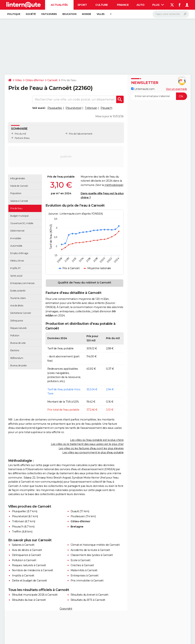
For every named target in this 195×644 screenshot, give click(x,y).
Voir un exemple (176, 89)
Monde (87, 14)
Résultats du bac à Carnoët (29, 600)
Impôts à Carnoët (23, 576)
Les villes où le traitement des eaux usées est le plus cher (87, 444)
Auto (141, 5)
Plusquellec (55, 108)
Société (31, 14)
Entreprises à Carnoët (85, 576)
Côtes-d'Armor (35, 80)
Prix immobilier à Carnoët (87, 581)
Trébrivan (91, 108)
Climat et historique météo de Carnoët (95, 545)
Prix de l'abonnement (81, 134)
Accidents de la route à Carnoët (90, 550)
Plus (158, 5)
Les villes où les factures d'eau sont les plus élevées (91, 448)
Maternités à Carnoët (84, 570)
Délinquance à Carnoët (26, 555)
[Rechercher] (171, 14)
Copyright (66, 609)
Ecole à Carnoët (81, 560)
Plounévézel (73, 108)
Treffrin (17, 532)
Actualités (59, 5)
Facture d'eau (22, 138)
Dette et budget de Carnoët (29, 581)
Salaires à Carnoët (23, 545)
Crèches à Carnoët (82, 565)
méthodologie (114, 185)
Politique (14, 14)
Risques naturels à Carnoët (29, 565)
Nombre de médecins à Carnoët (32, 570)
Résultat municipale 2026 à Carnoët (35, 595)
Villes (101, 14)
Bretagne (77, 527)
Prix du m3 (20, 134)
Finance (123, 5)
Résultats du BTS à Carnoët (88, 600)
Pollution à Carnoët (24, 560)
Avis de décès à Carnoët (27, 550)
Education (69, 14)
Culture (102, 5)
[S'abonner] (159, 96)
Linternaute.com (143, 89)
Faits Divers (49, 14)
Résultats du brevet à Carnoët (89, 595)
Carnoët (52, 80)
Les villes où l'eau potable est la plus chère (97, 440)
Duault (75, 511)
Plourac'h (106, 108)
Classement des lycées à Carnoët (92, 555)
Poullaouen (78, 516)
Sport (82, 5)
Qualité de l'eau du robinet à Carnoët (84, 283)
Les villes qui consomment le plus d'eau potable (93, 452)
